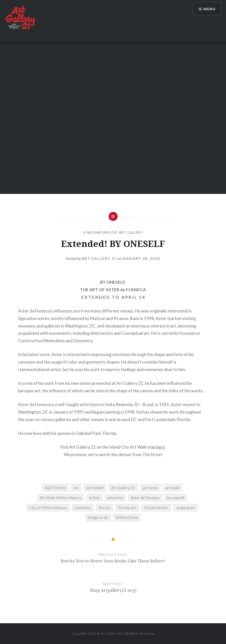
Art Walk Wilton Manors (61, 498)
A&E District (55, 488)
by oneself (176, 498)
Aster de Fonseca (145, 498)
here (160, 447)
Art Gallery (109, 633)
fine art (105, 508)
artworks (115, 498)
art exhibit (95, 488)
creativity (83, 508)
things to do (98, 517)
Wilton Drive (127, 517)
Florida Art (127, 508)
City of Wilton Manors (48, 508)
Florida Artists (156, 508)
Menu (209, 9)
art (76, 488)
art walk (173, 488)
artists (94, 498)
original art (186, 508)
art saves (150, 488)
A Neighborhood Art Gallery (113, 232)
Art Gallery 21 (99, 258)
